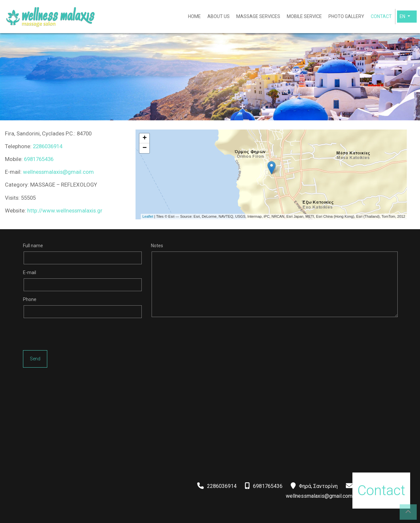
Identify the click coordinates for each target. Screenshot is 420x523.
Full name (33, 246)
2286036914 (48, 146)
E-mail (30, 272)
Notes (157, 246)
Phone (30, 299)
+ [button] (145, 138)
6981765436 (39, 159)
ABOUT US (219, 16)
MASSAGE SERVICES (258, 16)
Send (35, 359)
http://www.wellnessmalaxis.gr (65, 211)
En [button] (403, 16)
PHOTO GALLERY (346, 16)
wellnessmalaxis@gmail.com (58, 172)
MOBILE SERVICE (304, 16)
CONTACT (381, 16)
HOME (194, 16)
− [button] (145, 148)
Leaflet (148, 216)
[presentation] (73, 336)
